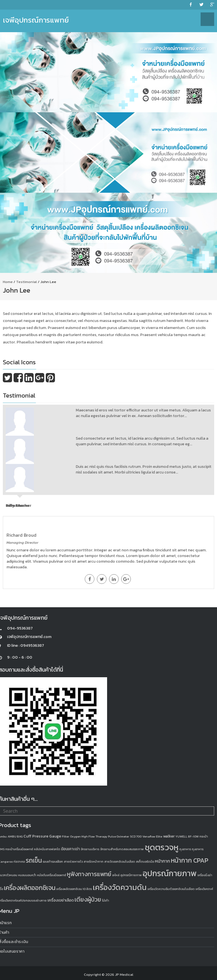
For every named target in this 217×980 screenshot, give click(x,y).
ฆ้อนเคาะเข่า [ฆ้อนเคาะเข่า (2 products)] (70, 849)
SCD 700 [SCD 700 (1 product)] (136, 836)
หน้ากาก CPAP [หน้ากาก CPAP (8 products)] (190, 860)
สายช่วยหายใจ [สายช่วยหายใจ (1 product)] (73, 861)
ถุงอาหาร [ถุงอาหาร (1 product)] (185, 849)
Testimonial (27, 282)
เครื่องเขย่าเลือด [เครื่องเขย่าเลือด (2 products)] (61, 900)
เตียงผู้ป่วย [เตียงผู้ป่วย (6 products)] (88, 899)
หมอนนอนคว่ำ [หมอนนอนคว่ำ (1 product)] (27, 875)
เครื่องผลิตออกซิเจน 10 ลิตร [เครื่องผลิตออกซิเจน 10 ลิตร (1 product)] (74, 889)
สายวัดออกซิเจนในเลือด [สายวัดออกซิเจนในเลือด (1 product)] (120, 861)
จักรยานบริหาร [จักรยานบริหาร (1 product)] (90, 849)
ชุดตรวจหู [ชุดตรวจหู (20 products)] (162, 847)
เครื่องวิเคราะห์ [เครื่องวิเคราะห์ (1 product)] (204, 889)
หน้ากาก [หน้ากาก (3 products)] (162, 861)
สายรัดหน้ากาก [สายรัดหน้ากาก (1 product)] (94, 861)
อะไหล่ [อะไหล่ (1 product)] (116, 875)
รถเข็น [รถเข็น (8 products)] (34, 860)
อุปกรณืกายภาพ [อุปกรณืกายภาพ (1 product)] (131, 875)
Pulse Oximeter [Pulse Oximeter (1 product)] (119, 836)
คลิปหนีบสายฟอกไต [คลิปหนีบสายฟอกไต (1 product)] (47, 849)
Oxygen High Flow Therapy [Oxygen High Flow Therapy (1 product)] (89, 836)
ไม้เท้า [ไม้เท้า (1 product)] (106, 900)
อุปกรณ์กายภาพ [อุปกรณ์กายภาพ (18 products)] (170, 873)
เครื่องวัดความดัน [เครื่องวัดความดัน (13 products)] (120, 887)
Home (8, 282)
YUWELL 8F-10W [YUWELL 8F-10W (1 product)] (187, 836)
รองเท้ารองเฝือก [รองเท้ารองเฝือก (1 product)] (53, 861)
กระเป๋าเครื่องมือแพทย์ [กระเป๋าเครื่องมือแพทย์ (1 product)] (19, 849)
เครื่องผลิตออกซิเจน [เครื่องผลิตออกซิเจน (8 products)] (30, 888)
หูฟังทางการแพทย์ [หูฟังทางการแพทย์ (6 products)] (89, 874)
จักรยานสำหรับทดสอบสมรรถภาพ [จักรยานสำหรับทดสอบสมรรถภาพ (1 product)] (122, 849)
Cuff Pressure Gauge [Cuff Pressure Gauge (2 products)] (42, 836)
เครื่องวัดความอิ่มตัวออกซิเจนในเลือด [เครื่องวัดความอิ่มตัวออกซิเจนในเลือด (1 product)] (171, 889)
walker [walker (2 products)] (169, 836)
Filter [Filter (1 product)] (66, 836)
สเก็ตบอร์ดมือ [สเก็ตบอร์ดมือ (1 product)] (145, 861)
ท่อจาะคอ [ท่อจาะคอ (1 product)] (19, 861)
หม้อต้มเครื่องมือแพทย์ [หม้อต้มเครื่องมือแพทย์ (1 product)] (52, 875)
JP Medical (124, 974)
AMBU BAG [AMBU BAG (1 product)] (15, 836)
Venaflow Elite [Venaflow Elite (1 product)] (152, 836)
